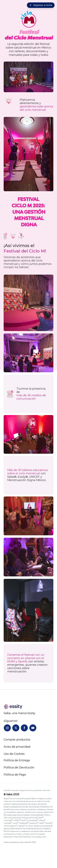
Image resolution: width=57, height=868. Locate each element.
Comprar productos (17, 740)
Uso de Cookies (14, 754)
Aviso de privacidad (17, 747)
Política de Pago (15, 775)
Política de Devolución (19, 767)
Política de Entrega (17, 760)
